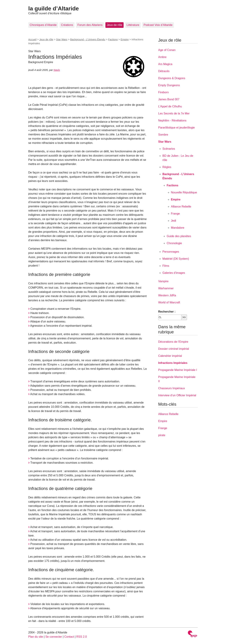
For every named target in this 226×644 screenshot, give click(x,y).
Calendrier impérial (170, 356)
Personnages (171, 252)
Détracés (164, 71)
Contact (69, 637)
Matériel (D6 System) (176, 259)
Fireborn (163, 92)
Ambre (162, 57)
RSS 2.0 (82, 637)
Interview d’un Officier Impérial (177, 395)
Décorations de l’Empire (173, 342)
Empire (125, 39)
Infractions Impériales (173, 363)
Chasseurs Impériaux (172, 388)
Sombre (163, 135)
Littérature (133, 25)
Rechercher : (167, 312)
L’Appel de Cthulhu (170, 106)
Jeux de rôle (115, 25)
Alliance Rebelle (181, 207)
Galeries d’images (174, 273)
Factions (113, 39)
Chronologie (174, 243)
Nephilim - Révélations (172, 120)
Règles (167, 167)
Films (166, 266)
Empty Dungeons (169, 85)
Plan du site (36, 637)
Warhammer (166, 288)
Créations (67, 25)
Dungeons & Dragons (172, 78)
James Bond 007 (169, 99)
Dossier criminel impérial (174, 349)
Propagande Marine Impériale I (178, 370)
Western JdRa (167, 295)
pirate (162, 435)
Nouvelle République (184, 192)
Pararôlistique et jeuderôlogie (176, 128)
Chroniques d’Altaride (43, 25)
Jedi (173, 221)
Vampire (163, 281)
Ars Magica (165, 64)
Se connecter (54, 637)
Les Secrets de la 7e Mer (174, 113)
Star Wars (62, 39)
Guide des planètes (179, 236)
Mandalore (178, 228)
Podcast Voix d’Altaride (158, 25)
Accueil (32, 39)
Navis (57, 70)
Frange (175, 214)
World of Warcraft (169, 302)
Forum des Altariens (90, 25)
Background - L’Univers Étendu (88, 39)
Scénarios (169, 149)
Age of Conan (167, 50)
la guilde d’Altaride (53, 8)
